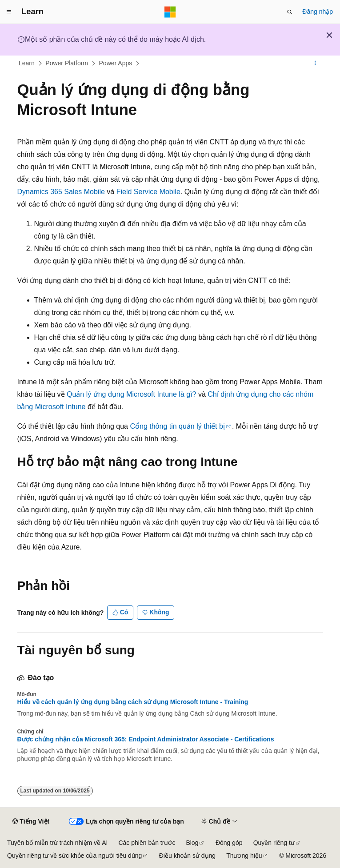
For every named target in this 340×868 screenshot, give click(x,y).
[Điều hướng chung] (9, 12)
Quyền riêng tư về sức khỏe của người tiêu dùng (74, 856)
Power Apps (116, 63)
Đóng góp (229, 843)
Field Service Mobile (148, 192)
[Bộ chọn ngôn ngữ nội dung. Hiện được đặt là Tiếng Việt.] (31, 822)
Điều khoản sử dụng (187, 856)
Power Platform (67, 63)
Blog (192, 843)
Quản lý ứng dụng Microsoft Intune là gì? (131, 394)
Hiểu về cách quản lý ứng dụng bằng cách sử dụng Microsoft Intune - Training (133, 702)
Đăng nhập (318, 12)
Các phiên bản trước (147, 843)
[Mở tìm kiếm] (290, 12)
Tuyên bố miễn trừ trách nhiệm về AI (57, 843)
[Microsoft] (170, 12)
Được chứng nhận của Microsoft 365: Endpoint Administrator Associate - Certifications (146, 739)
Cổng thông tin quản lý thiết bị (177, 426)
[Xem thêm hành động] (315, 64)
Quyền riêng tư (274, 843)
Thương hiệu (244, 856)
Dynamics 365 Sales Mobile (61, 192)
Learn (27, 63)
